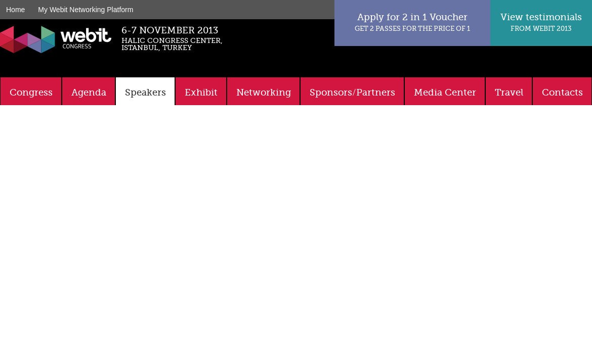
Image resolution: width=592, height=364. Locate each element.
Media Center (445, 93)
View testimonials (541, 22)
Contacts (562, 93)
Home (15, 10)
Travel (509, 93)
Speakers (145, 93)
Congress (31, 93)
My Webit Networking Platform (86, 10)
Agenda (89, 93)
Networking (264, 93)
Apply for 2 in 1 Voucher (412, 22)
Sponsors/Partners (352, 93)
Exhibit (201, 93)
